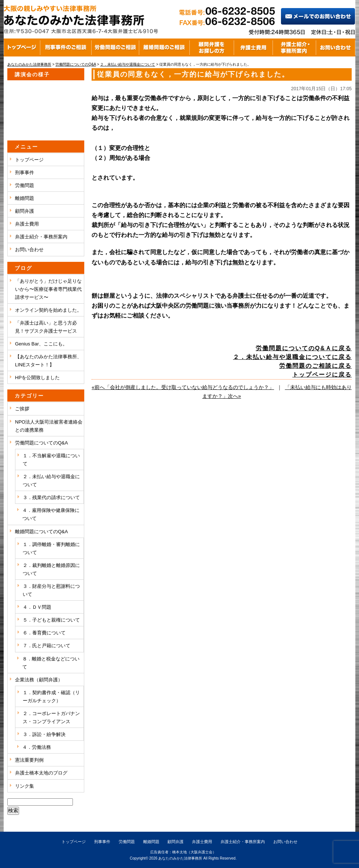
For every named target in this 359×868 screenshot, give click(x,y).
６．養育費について (44, 633)
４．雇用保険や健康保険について (51, 514)
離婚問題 (25, 198)
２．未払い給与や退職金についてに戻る (292, 357)
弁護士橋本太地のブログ (41, 773)
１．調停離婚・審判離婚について (51, 548)
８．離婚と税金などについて (51, 663)
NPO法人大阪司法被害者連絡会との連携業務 (49, 426)
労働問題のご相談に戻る (315, 366)
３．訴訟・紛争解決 (44, 734)
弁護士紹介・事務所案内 (41, 237)
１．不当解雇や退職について (51, 460)
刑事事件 (25, 173)
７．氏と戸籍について (47, 646)
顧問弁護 (25, 211)
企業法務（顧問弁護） (39, 680)
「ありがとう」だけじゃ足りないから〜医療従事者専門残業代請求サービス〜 (48, 289)
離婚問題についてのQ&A (41, 532)
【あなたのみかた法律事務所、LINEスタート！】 (48, 361)
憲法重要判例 (29, 760)
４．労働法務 (37, 747)
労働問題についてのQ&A (41, 443)
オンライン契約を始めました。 (48, 310)
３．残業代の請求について (51, 497)
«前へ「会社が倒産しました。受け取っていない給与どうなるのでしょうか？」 (183, 387)
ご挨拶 (22, 409)
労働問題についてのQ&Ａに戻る (304, 348)
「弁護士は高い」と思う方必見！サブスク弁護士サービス (46, 327)
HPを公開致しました (37, 378)
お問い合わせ (29, 250)
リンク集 (25, 786)
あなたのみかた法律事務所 (180, 858)
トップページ (29, 160)
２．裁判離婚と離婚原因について (51, 569)
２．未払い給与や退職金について (51, 481)
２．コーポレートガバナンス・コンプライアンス (51, 717)
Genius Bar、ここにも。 (41, 344)
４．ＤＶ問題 (37, 607)
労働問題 (25, 185)
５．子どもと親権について (51, 620)
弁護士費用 (27, 224)
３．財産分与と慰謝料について (51, 590)
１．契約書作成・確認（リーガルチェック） (51, 697)
